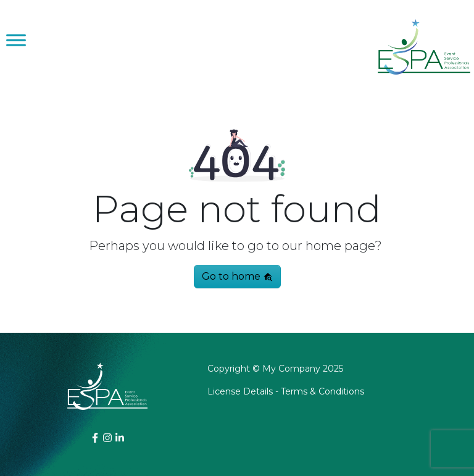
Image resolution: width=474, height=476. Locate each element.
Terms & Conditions (322, 391)
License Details (240, 391)
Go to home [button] (237, 276)
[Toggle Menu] (16, 40)
